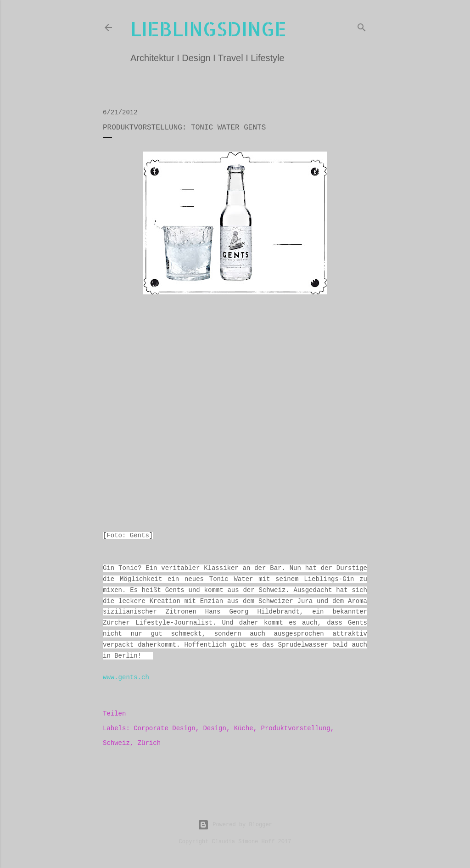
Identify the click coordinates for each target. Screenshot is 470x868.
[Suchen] (362, 26)
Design (214, 728)
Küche (244, 728)
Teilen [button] (114, 714)
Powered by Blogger (235, 825)
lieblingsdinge (208, 29)
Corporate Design (164, 728)
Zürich (149, 743)
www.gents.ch (126, 677)
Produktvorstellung (296, 728)
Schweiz (116, 743)
